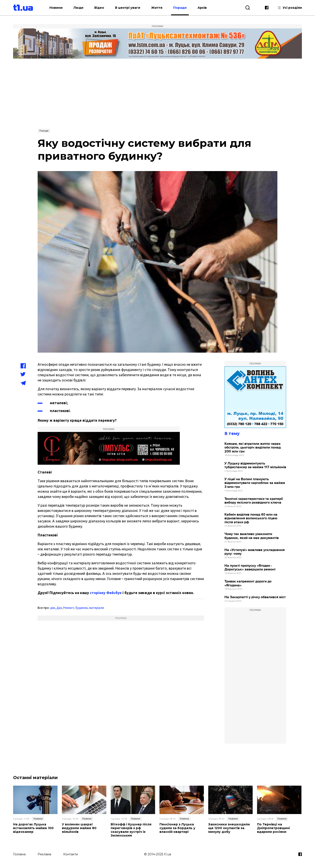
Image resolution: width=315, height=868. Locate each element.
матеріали (96, 608)
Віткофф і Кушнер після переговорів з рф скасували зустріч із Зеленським (131, 830)
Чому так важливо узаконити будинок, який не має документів (252, 536)
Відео (99, 8)
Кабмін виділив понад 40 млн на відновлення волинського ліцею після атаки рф (251, 518)
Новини (56, 8)
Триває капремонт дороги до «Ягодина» (248, 583)
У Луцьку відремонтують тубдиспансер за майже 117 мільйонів (255, 465)
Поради (180, 8)
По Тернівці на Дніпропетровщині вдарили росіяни (273, 828)
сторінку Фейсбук (106, 593)
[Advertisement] (157, 93)
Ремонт (69, 608)
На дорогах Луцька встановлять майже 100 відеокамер (33, 828)
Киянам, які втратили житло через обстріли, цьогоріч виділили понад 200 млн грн (253, 448)
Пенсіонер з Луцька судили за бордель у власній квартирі (177, 828)
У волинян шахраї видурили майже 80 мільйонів (79, 828)
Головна (19, 854)
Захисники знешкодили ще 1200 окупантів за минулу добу (229, 828)
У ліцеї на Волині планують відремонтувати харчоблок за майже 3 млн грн (255, 483)
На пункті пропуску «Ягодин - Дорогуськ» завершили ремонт (250, 568)
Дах (59, 608)
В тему (232, 433)
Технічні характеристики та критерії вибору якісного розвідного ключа (254, 501)
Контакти (71, 854)
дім (53, 608)
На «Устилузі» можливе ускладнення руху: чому (255, 552)
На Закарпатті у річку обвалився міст (255, 597)
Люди (78, 8)
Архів (202, 8)
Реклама (44, 854)
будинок (82, 608)
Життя (157, 8)
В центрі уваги (128, 8)
